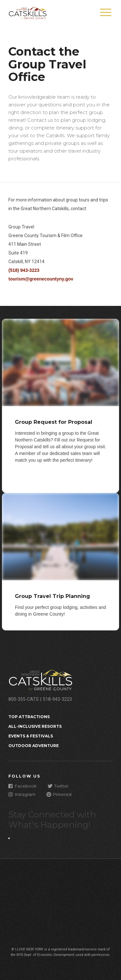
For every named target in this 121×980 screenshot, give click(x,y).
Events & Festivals (31, 736)
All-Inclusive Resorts (35, 726)
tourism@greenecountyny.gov (41, 279)
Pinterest (59, 794)
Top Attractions (29, 717)
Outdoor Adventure (34, 746)
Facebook (23, 786)
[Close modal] (9, 838)
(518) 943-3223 (24, 270)
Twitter (58, 786)
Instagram (22, 794)
